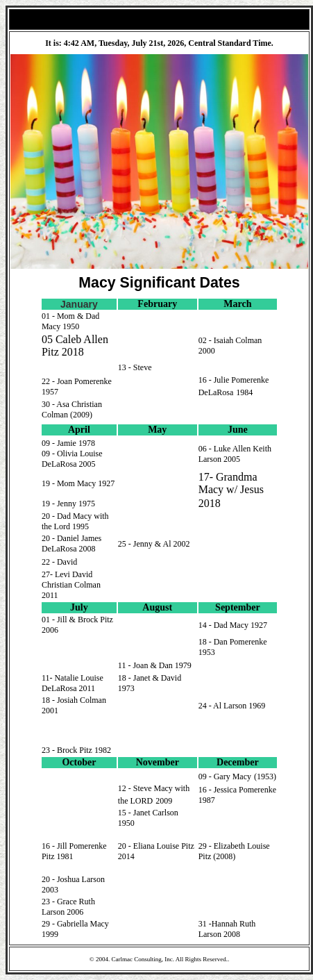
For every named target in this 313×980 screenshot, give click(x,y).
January (79, 304)
